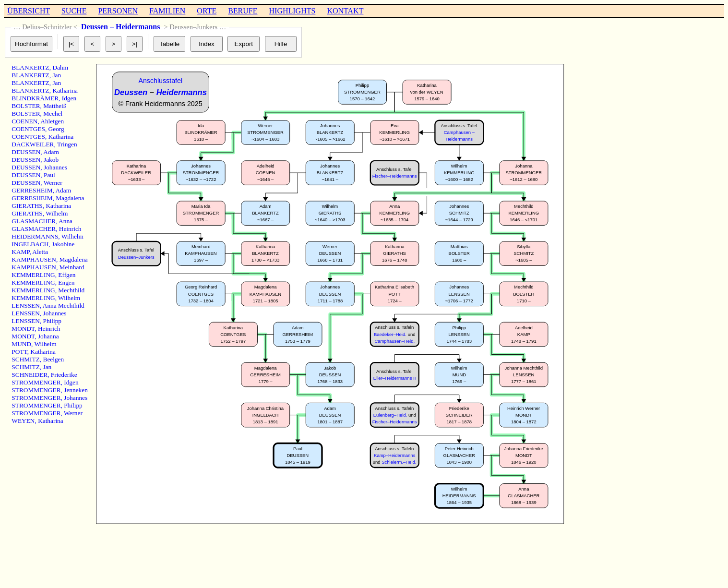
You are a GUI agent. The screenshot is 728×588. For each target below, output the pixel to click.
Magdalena (70, 198)
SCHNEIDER (30, 375)
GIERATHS (27, 206)
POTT (19, 352)
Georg (56, 129)
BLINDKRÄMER (35, 98)
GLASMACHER (34, 221)
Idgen (69, 98)
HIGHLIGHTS (292, 11)
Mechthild (71, 290)
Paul (49, 175)
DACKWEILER (33, 144)
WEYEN (23, 421)
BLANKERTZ (30, 67)
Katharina (65, 90)
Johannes (55, 167)
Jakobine (63, 244)
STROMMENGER (36, 382)
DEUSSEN (26, 152)
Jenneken (76, 390)
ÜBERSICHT (29, 11)
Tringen (67, 144)
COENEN (24, 121)
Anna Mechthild (64, 306)
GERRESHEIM (32, 190)
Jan (57, 75)
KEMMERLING (33, 275)
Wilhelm (57, 213)
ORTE (207, 11)
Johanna (48, 336)
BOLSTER (26, 106)
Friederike (64, 375)
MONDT (23, 329)
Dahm (60, 67)
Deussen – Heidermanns (120, 27)
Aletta (40, 252)
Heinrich (70, 229)
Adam (51, 152)
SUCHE (74, 11)
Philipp (53, 321)
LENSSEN (26, 306)
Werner (53, 183)
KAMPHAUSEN (34, 259)
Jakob (51, 160)
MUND (21, 344)
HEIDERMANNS (35, 236)
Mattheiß (55, 106)
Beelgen (54, 359)
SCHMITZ (26, 359)
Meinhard (72, 267)
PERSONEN (118, 11)
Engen (66, 282)
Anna (66, 221)
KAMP (20, 252)
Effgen (67, 275)
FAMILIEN (167, 11)
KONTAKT (345, 11)
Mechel (53, 114)
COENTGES (28, 129)
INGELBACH (30, 244)
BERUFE (243, 11)
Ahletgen (52, 121)
